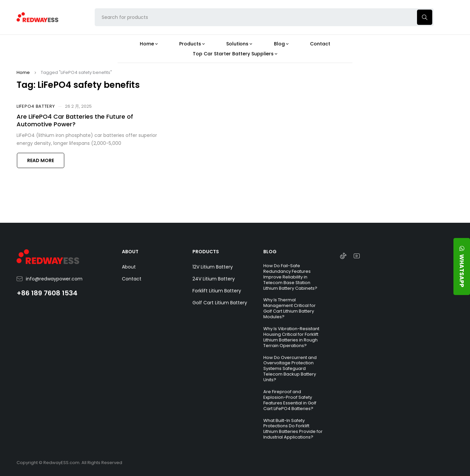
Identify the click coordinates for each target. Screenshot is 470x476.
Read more (41, 160)
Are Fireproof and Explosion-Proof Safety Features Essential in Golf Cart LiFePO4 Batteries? (290, 400)
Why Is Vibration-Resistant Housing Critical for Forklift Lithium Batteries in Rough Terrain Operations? (291, 337)
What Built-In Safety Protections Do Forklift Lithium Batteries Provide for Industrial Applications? (293, 429)
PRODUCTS (206, 252)
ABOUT (130, 252)
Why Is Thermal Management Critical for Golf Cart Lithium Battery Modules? (289, 308)
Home (23, 72)
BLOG (270, 252)
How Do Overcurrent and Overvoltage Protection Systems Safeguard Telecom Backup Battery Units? (290, 369)
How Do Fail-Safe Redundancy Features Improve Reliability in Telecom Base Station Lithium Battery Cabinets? (290, 277)
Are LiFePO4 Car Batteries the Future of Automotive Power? (75, 120)
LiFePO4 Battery (36, 106)
